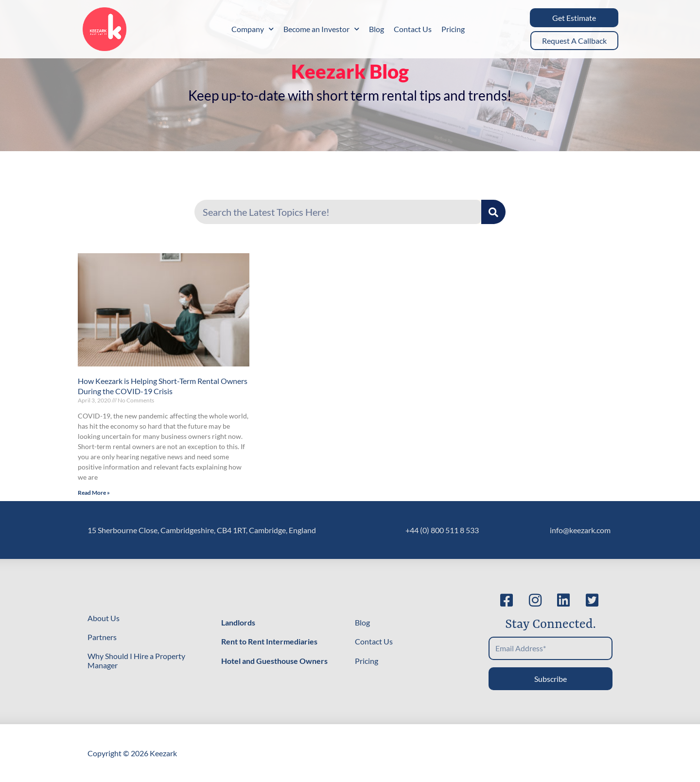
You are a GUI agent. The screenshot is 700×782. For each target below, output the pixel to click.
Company (253, 29)
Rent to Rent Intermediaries (269, 641)
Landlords (238, 622)
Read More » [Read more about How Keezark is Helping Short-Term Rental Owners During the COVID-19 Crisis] (94, 493)
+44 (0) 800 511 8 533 (442, 530)
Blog (376, 29)
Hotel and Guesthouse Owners (274, 661)
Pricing (453, 29)
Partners (102, 637)
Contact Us (413, 29)
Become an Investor (321, 29)
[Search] (493, 212)
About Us (104, 618)
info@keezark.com (580, 530)
